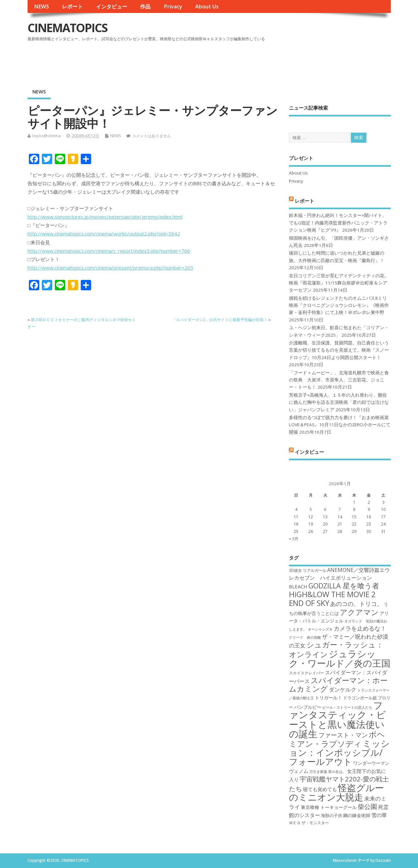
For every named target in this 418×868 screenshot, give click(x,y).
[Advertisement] (267, 61)
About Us (207, 6)
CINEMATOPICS (67, 28)
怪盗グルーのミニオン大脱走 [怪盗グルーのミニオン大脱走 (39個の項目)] (336, 792)
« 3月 (294, 539)
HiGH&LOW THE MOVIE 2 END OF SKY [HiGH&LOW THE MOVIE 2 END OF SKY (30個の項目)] (332, 599)
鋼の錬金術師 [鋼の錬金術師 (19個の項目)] (357, 815)
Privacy (173, 6)
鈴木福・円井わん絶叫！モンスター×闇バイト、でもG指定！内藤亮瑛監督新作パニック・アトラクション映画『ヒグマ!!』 (338, 223)
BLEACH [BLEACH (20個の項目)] (298, 586)
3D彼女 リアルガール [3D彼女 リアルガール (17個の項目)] (308, 570)
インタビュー (112, 6)
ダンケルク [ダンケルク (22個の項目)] (343, 689)
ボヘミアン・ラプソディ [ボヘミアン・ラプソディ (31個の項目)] (337, 739)
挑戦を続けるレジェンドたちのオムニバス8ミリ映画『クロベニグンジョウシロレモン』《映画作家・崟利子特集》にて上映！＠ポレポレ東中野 (339, 305)
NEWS (42, 6)
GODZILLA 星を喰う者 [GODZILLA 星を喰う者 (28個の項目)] (344, 586)
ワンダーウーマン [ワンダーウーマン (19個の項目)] (371, 763)
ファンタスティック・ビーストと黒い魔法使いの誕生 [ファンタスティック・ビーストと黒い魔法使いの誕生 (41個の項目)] (337, 719)
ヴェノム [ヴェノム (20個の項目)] (299, 771)
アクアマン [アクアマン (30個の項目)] (359, 612)
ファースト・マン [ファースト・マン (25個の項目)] (343, 735)
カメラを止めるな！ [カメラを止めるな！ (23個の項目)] (360, 628)
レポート (72, 6)
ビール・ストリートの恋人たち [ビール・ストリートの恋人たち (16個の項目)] (347, 707)
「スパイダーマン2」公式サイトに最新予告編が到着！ (220, 320)
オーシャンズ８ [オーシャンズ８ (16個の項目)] (320, 629)
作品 (145, 6)
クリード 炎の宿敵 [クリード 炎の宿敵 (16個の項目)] (305, 637)
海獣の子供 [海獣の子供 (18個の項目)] (332, 815)
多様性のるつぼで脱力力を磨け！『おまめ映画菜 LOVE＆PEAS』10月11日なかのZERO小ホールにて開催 (340, 425)
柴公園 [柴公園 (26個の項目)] (367, 806)
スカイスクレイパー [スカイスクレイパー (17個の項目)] (306, 673)
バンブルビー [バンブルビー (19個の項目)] (308, 707)
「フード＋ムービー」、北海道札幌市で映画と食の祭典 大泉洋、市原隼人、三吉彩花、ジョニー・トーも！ (339, 380)
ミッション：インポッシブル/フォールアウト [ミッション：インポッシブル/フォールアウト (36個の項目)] (339, 753)
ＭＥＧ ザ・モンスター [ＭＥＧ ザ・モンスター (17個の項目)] (309, 823)
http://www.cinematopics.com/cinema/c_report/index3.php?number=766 (109, 251)
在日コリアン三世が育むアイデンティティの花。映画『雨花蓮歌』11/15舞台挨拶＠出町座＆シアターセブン (339, 283)
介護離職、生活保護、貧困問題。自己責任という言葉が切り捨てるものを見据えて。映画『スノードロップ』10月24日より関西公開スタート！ (339, 350)
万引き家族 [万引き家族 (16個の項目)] (318, 772)
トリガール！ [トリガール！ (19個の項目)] (328, 698)
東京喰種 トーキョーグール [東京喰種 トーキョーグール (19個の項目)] (329, 807)
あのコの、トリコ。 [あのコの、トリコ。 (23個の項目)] (356, 604)
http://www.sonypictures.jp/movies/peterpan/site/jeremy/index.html (105, 217)
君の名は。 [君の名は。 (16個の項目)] (337, 772)
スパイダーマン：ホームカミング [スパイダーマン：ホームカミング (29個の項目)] (338, 685)
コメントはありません (151, 136)
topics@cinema (47, 136)
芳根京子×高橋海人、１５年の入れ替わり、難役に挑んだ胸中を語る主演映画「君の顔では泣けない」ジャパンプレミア (339, 402)
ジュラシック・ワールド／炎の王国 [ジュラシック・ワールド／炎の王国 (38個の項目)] (340, 658)
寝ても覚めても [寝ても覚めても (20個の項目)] (320, 789)
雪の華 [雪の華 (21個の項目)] (379, 815)
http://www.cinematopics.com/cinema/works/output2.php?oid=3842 (104, 234)
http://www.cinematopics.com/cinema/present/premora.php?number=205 (110, 268)
